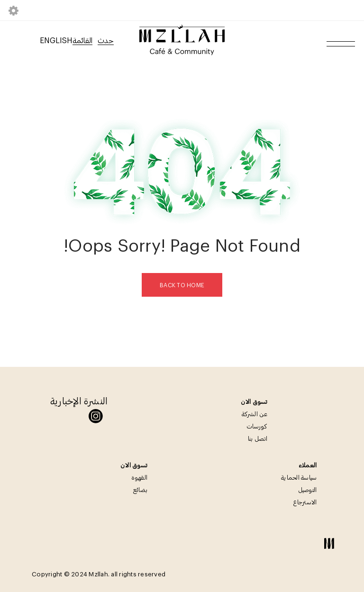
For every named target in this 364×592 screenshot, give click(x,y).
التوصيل (308, 490)
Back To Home (182, 285)
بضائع (140, 490)
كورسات (257, 426)
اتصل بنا (258, 438)
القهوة (140, 477)
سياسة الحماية (299, 477)
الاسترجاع (305, 502)
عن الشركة (255, 414)
